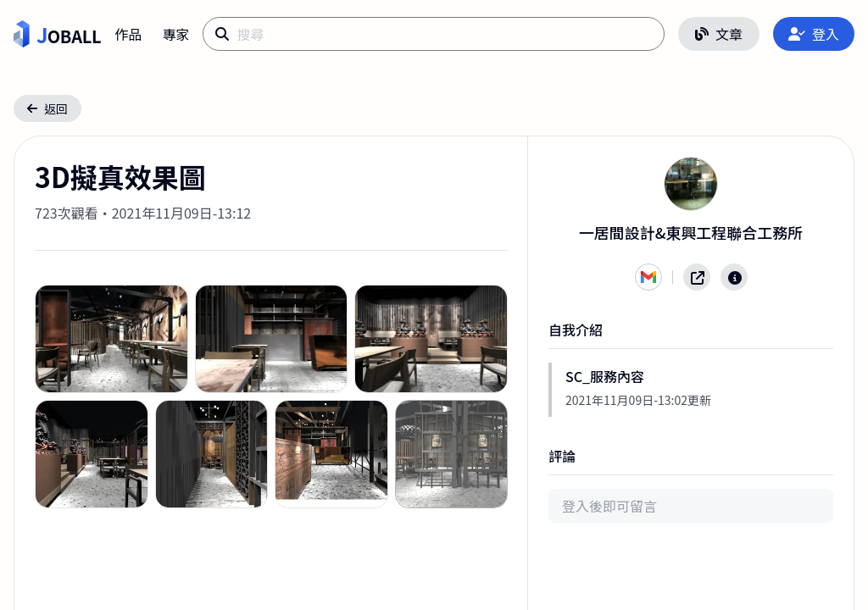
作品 (128, 34)
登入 (814, 34)
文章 (719, 34)
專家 (175, 34)
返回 (47, 108)
